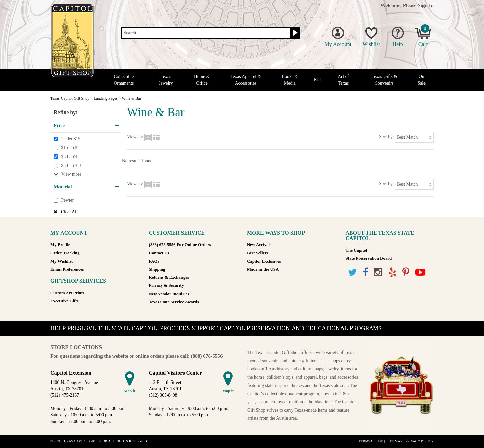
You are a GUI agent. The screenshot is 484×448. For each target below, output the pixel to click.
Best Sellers (258, 253)
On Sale (422, 80)
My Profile (60, 245)
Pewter (67, 200)
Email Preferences (67, 269)
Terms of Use (371, 441)
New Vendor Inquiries (169, 294)
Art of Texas (343, 80)
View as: (135, 137)
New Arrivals (259, 245)
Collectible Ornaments (124, 80)
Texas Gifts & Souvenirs (385, 80)
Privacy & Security (166, 285)
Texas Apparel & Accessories (246, 80)
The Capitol (356, 250)
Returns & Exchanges (169, 277)
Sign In (426, 5)
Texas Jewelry (166, 80)
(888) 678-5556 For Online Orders (180, 245)
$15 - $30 (70, 148)
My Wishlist (62, 261)
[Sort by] (414, 137)
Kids (318, 80)
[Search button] (295, 33)
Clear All (69, 212)
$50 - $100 (71, 166)
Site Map (394, 441)
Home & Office (202, 80)
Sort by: (386, 137)
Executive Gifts (65, 301)
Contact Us (159, 253)
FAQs (154, 261)
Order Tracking (65, 253)
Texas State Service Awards (174, 302)
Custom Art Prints (67, 293)
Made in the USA (263, 269)
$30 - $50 (70, 157)
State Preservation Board (369, 258)
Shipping (157, 269)
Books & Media (290, 80)
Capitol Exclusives (264, 261)
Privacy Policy (419, 441)
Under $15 (71, 139)
